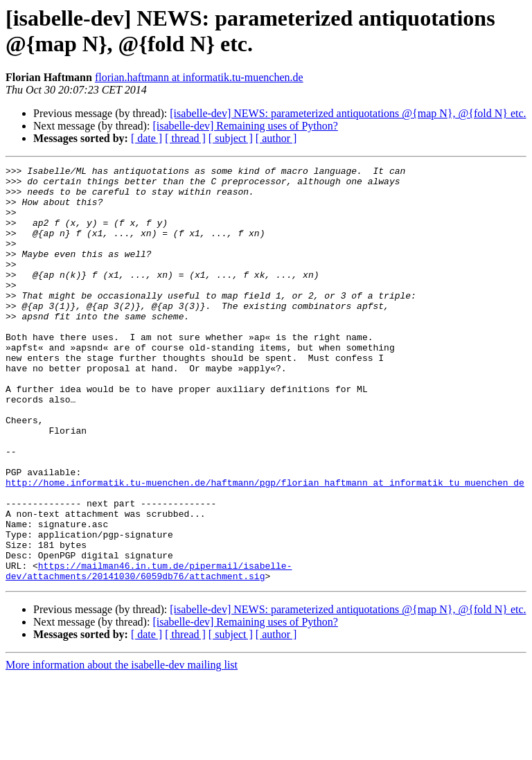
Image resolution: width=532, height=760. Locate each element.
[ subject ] (231, 138)
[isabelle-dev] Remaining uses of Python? (245, 126)
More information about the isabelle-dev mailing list (122, 748)
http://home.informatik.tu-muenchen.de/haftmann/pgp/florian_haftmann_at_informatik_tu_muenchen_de (265, 547)
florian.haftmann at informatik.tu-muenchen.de (199, 77)
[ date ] (147, 138)
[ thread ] (185, 138)
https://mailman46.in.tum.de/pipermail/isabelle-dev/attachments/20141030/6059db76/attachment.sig (149, 653)
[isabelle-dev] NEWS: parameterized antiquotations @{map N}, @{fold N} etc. (348, 113)
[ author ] (276, 138)
